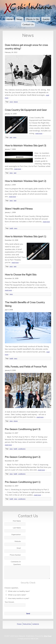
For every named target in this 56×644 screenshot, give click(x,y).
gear (11, 137)
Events (46, 19)
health (11, 228)
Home (10, 19)
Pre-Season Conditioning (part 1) (23, 482)
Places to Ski (32, 19)
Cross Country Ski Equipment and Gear (26, 110)
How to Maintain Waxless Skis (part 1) (26, 236)
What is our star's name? (15, 595)
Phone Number (15, 555)
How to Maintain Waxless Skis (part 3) (26, 145)
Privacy (19, 624)
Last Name (17, 528)
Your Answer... (10, 602)
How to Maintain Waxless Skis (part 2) (26, 181)
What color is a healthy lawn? (17, 591)
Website (18, 541)
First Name (17, 521)
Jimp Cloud (48, 636)
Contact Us (28, 24)
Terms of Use (27, 624)
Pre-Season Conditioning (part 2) (23, 457)
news (15, 137)
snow (11, 102)
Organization (16, 534)
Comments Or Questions (16, 563)
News (19, 19)
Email (19, 548)
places (16, 102)
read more (39, 133)
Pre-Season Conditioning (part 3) (23, 429)
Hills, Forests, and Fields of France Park (26, 367)
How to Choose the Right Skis (21, 275)
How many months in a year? (17, 598)
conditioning (22, 449)
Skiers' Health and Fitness (19, 209)
